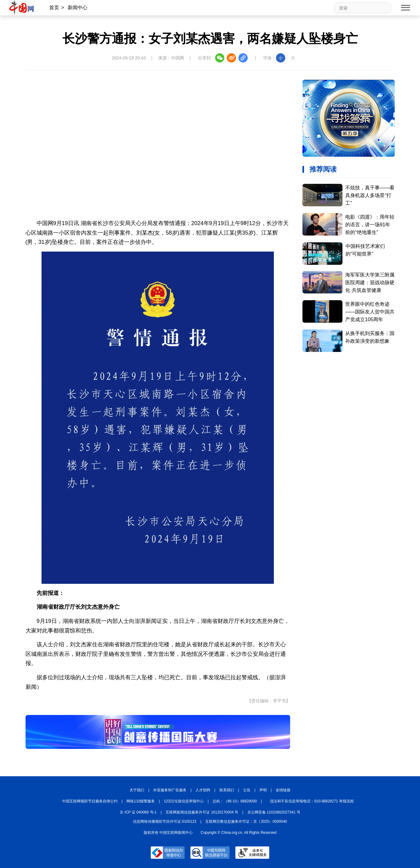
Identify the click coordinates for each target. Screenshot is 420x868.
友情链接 (283, 790)
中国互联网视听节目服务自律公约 (90, 801)
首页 (54, 8)
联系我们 (227, 790)
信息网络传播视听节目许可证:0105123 (165, 822)
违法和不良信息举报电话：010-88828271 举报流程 (312, 801)
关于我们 (137, 790)
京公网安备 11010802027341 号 (274, 812)
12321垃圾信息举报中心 (184, 801)
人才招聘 (203, 790)
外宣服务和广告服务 (170, 790)
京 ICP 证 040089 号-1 (138, 812)
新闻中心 (78, 8)
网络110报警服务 (141, 801)
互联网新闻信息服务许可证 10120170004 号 (202, 812)
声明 (263, 790)
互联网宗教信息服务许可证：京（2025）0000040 (246, 822)
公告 (247, 790)
